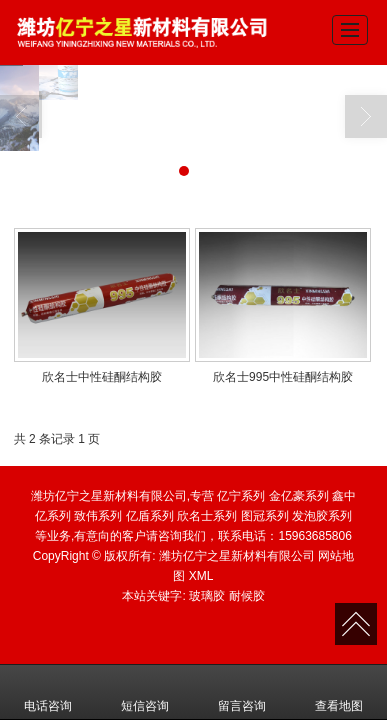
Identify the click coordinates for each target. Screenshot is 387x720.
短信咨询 (145, 692)
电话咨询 (48, 692)
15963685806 (314, 536)
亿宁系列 (241, 496)
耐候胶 (247, 596)
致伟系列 (98, 516)
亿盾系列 (150, 516)
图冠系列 (265, 516)
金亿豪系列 (299, 496)
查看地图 (339, 692)
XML (201, 576)
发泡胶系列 (322, 516)
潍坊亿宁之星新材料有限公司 (237, 556)
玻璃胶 (207, 596)
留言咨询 (242, 692)
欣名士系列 (207, 516)
